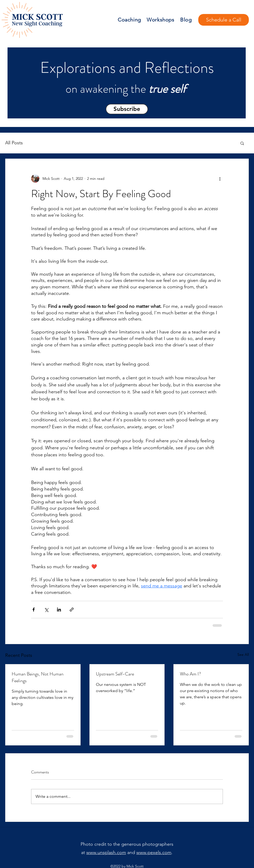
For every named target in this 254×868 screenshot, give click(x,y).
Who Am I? (190, 674)
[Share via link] (72, 610)
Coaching (129, 20)
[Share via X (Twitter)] (46, 610)
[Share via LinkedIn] (59, 610)
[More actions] (220, 179)
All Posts (14, 143)
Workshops (160, 20)
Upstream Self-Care (115, 674)
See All (243, 654)
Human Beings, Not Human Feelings (38, 677)
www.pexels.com (154, 852)
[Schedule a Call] (224, 20)
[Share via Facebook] (34, 610)
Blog (186, 20)
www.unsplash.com (106, 852)
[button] (127, 109)
